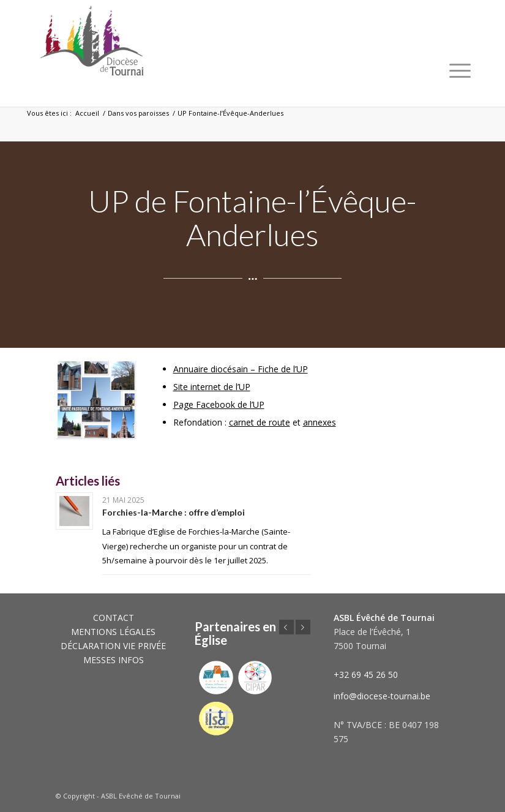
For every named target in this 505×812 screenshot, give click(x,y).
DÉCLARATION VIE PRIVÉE (113, 646)
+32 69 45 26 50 (366, 675)
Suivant (303, 627)
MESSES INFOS (114, 660)
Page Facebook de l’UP (219, 404)
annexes (320, 422)
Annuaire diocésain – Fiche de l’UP (241, 369)
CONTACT (114, 618)
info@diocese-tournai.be (382, 696)
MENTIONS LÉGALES (113, 632)
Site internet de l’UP (212, 387)
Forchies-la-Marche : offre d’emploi (174, 512)
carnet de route (260, 422)
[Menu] (460, 70)
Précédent (286, 627)
